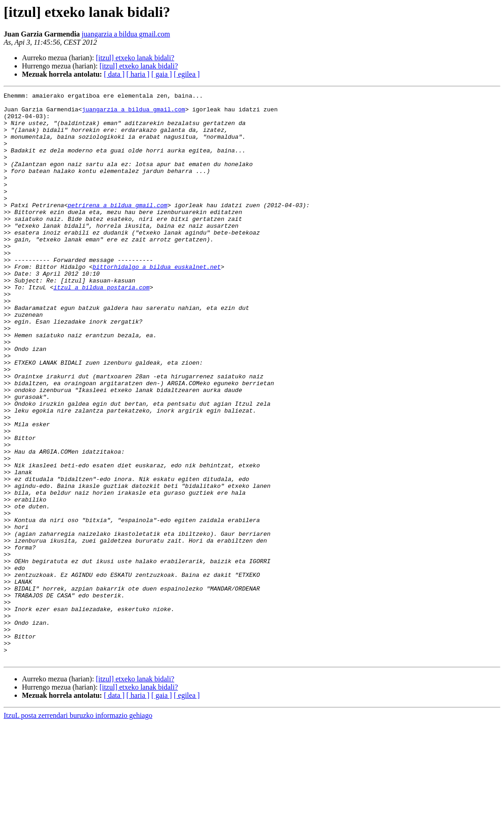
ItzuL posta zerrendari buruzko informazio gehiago (78, 829)
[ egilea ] (187, 74)
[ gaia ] (162, 74)
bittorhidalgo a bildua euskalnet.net (157, 302)
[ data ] (114, 74)
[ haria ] (138, 74)
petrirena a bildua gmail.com (117, 228)
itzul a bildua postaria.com (101, 327)
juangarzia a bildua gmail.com (126, 34)
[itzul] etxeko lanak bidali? (135, 58)
